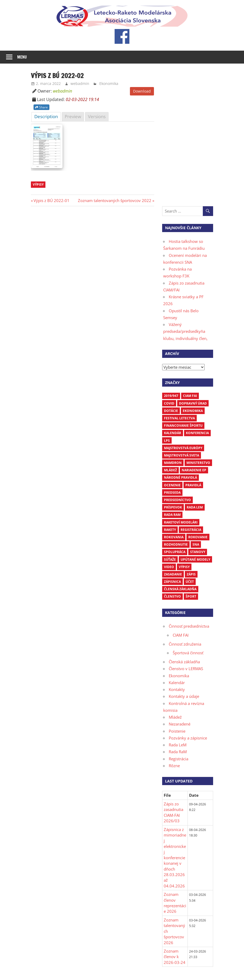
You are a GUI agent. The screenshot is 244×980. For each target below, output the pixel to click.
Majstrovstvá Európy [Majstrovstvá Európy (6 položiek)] (183, 448)
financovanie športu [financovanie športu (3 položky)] (183, 426)
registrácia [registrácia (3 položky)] (191, 530)
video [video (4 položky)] (169, 567)
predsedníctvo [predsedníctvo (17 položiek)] (177, 500)
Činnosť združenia (185, 644)
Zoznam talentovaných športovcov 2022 (115, 200)
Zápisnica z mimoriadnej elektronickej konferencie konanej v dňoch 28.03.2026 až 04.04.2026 (175, 858)
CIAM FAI (181, 635)
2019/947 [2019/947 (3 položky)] (171, 396)
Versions (97, 116)
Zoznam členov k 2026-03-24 (175, 957)
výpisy (38, 184)
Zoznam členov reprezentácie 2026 (175, 903)
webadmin (80, 83)
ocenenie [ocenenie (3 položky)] (172, 485)
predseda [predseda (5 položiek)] (172, 493)
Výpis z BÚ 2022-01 (51, 200)
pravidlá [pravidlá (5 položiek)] (193, 485)
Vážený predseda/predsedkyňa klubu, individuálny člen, (185, 331)
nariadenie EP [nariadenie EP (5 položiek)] (194, 470)
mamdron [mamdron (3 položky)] (173, 463)
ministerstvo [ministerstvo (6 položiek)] (198, 463)
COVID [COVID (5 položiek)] (169, 403)
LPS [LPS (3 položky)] (167, 441)
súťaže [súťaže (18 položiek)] (170, 559)
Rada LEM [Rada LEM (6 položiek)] (195, 507)
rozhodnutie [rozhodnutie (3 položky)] (176, 544)
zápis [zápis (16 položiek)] (191, 574)
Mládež (175, 717)
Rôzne (174, 766)
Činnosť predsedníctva (189, 626)
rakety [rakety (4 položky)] (170, 530)
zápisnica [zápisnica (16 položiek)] (172, 582)
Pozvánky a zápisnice (188, 738)
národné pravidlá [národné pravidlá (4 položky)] (180, 477)
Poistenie (177, 731)
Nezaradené (180, 724)
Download (142, 91)
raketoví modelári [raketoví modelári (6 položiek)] (181, 522)
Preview (73, 116)
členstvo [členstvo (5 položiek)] (172, 596)
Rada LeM (178, 745)
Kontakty (177, 689)
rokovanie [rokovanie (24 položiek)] (198, 537)
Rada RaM (178, 752)
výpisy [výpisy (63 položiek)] (184, 567)
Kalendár (177, 683)
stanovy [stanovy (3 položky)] (198, 552)
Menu (22, 57)
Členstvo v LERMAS (186, 669)
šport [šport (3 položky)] (191, 596)
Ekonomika (109, 83)
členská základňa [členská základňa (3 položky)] (180, 589)
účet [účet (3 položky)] (190, 582)
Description (46, 116)
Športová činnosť (188, 653)
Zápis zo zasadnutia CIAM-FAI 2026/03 (173, 812)
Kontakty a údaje (184, 696)
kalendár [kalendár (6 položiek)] (173, 433)
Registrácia (179, 759)
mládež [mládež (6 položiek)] (170, 470)
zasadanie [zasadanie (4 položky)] (173, 574)
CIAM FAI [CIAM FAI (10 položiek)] (190, 396)
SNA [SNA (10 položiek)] (196, 544)
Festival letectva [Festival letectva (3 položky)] (179, 418)
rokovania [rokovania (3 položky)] (174, 537)
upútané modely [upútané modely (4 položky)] (195, 559)
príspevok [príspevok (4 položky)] (173, 507)
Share (41, 107)
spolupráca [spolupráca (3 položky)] (175, 552)
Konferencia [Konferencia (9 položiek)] (197, 433)
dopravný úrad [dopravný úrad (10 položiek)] (193, 403)
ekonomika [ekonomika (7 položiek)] (193, 411)
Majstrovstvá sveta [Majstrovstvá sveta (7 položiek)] (182, 455)
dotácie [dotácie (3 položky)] (171, 411)
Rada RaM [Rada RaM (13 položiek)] (172, 515)
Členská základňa (184, 662)
